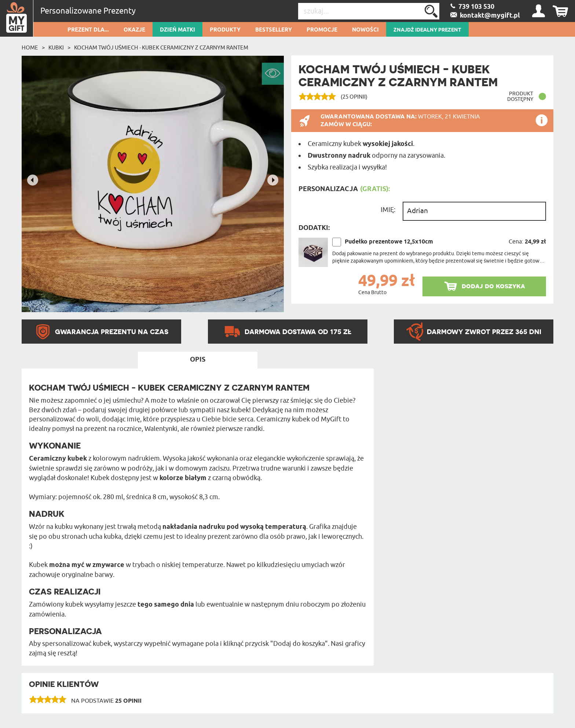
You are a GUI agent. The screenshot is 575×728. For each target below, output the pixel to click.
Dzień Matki (177, 30)
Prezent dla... (88, 30)
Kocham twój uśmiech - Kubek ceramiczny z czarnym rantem (161, 48)
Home (30, 48)
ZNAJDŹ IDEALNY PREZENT (427, 30)
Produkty (225, 30)
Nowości (365, 30)
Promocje (322, 30)
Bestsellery (274, 30)
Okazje (134, 30)
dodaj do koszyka (493, 286)
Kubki (56, 48)
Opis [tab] (198, 360)
